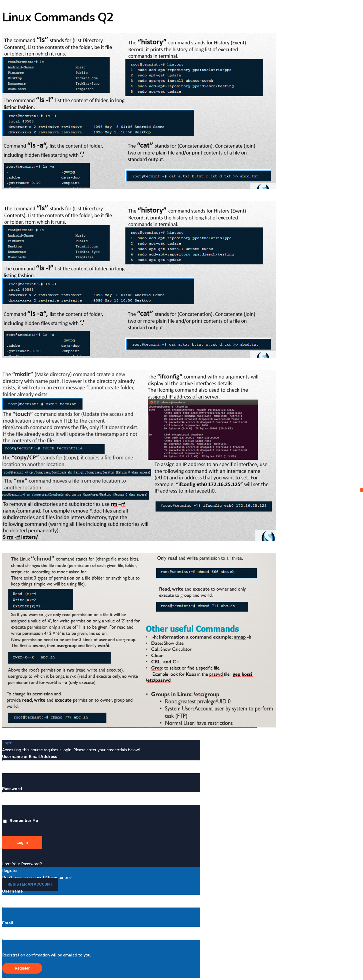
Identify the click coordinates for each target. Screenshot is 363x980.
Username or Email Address (30, 757)
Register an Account (30, 884)
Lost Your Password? (22, 864)
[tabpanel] (182, 380)
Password (12, 789)
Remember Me (21, 821)
